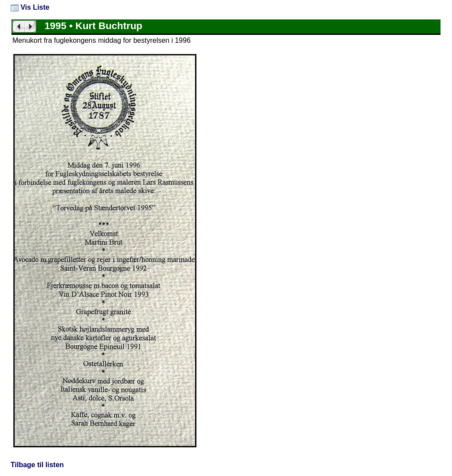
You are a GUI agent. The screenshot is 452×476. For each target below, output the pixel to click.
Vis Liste (30, 7)
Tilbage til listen (37, 465)
